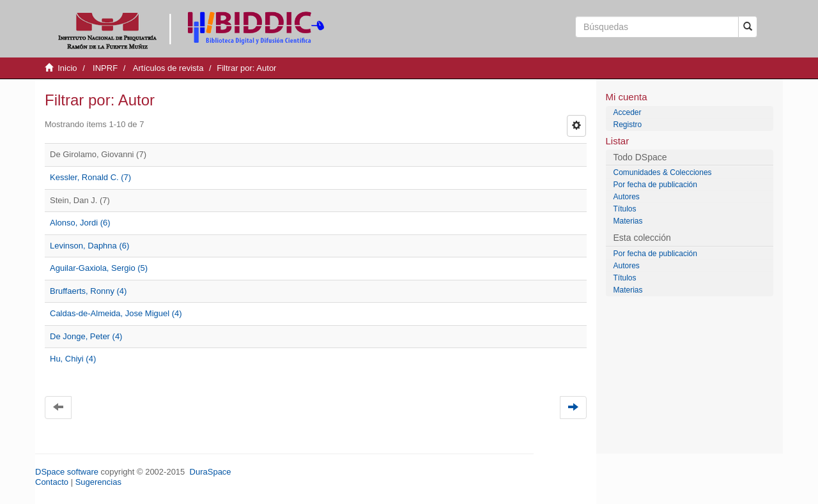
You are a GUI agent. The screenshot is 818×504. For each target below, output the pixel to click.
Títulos (625, 209)
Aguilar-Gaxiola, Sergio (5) (99, 268)
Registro (628, 125)
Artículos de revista (168, 68)
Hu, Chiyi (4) (73, 359)
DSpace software (67, 472)
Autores (627, 197)
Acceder (628, 112)
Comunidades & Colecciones (663, 172)
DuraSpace (211, 472)
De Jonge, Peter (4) (86, 336)
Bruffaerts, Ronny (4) (88, 291)
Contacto (52, 482)
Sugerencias (98, 482)
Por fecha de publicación (655, 185)
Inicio (67, 68)
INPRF (105, 68)
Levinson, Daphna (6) (89, 246)
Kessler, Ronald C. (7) (90, 177)
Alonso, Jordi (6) (80, 223)
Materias (628, 221)
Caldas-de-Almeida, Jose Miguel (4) (116, 313)
